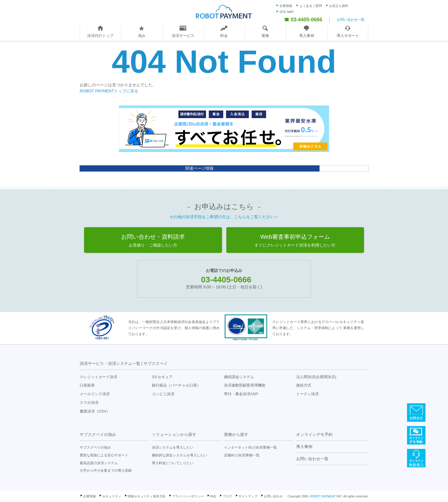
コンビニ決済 (163, 394)
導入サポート (348, 36)
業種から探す (236, 434)
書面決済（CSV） (95, 411)
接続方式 (304, 385)
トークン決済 (307, 394)
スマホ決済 (89, 403)
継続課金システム (239, 377)
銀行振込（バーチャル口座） (176, 385)
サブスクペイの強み (98, 434)
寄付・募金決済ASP (241, 394)
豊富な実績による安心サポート (104, 455)
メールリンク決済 (95, 394)
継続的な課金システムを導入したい (180, 455)
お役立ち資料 (339, 6)
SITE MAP (286, 12)
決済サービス (183, 36)
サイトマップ (248, 496)
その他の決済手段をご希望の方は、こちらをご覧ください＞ (224, 217)
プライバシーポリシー (188, 496)
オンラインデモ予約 (314, 434)
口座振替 (87, 385)
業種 (265, 36)
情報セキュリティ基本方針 (147, 496)
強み (142, 36)
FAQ (213, 496)
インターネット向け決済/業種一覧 (250, 447)
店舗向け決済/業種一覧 (242, 455)
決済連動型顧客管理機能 (245, 385)
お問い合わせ (273, 496)
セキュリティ (112, 496)
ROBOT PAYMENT (323, 496)
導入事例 (307, 36)
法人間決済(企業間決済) (316, 377)
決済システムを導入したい (173, 447)
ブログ (227, 496)
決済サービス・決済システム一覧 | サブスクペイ (124, 363)
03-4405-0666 (226, 280)
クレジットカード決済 (98, 377)
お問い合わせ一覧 (351, 20)
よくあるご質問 (311, 6)
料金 (224, 36)
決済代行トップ (100, 36)
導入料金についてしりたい (173, 463)
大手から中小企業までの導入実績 (106, 471)
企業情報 (286, 6)
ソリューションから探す (174, 434)
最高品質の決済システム (99, 463)
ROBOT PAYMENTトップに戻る (109, 91)
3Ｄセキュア (162, 377)
